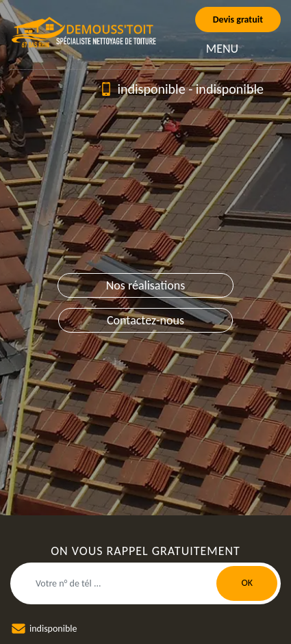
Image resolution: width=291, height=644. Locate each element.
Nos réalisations (146, 285)
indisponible (151, 89)
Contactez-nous (145, 320)
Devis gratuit (238, 20)
